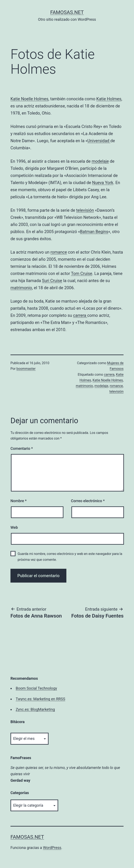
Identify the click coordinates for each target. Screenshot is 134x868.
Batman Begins (94, 232)
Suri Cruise (52, 281)
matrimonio (21, 288)
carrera (80, 315)
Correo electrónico (88, 501)
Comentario (22, 448)
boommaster (26, 369)
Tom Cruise (82, 273)
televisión (85, 210)
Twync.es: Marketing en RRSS (40, 699)
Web (14, 527)
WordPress (52, 848)
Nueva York (103, 183)
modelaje (100, 161)
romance (59, 252)
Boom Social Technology (36, 688)
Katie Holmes (109, 99)
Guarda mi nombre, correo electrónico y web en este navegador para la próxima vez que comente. (70, 557)
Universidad (99, 141)
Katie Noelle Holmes (29, 99)
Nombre (19, 501)
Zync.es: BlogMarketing (35, 709)
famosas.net (67, 12)
